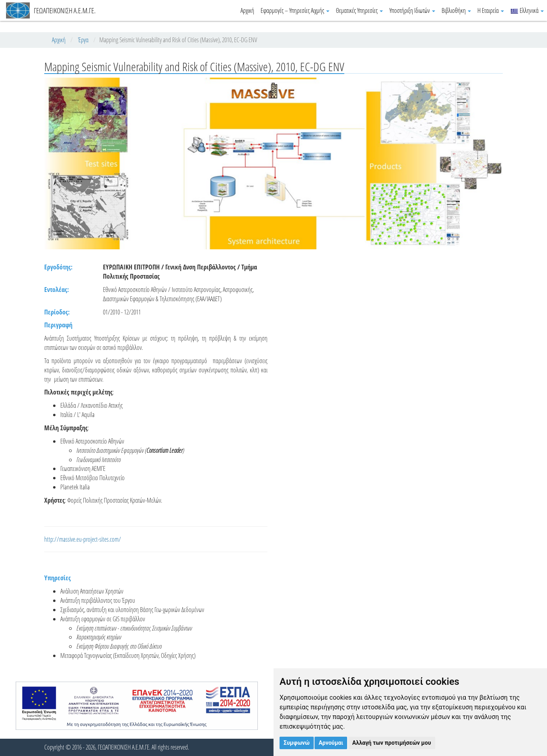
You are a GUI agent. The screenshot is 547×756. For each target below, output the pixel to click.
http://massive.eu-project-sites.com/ (83, 539)
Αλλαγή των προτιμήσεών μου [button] (392, 743)
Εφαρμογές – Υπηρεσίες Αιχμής (295, 10)
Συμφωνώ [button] (297, 743)
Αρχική (247, 10)
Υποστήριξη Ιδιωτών (412, 10)
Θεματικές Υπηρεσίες (359, 10)
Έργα (83, 40)
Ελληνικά (527, 10)
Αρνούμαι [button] (331, 743)
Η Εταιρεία (491, 10)
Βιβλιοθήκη (456, 10)
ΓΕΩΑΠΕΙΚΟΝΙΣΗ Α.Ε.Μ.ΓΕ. (51, 10)
